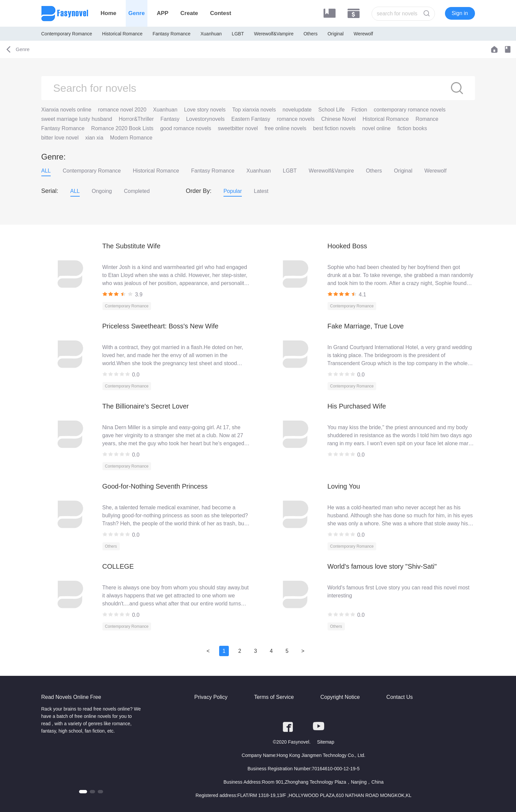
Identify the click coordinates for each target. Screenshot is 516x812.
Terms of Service (274, 697)
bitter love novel (60, 138)
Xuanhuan (211, 34)
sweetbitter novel (238, 128)
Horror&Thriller (136, 119)
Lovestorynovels (205, 119)
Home (109, 13)
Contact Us (399, 697)
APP (163, 13)
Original (336, 34)
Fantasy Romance (171, 34)
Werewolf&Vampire (274, 34)
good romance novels (186, 128)
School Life (331, 110)
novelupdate (297, 110)
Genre (137, 13)
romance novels (296, 119)
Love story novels (205, 110)
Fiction (359, 110)
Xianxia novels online (66, 110)
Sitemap (326, 742)
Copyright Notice (340, 697)
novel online (376, 128)
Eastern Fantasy (251, 119)
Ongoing (102, 191)
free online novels (285, 128)
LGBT (238, 34)
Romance (427, 119)
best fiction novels (334, 128)
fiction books (412, 128)
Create (189, 13)
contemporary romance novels (410, 110)
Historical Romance (122, 34)
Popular (233, 191)
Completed (137, 191)
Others (311, 34)
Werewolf (363, 34)
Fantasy (170, 119)
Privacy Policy (211, 697)
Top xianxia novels (254, 110)
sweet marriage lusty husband (77, 119)
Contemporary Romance (67, 34)
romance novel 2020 (122, 110)
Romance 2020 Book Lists (122, 128)
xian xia (94, 138)
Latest (261, 191)
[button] (83, 792)
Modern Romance (131, 138)
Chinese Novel (339, 119)
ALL (46, 171)
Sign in (460, 13)
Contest (221, 13)
